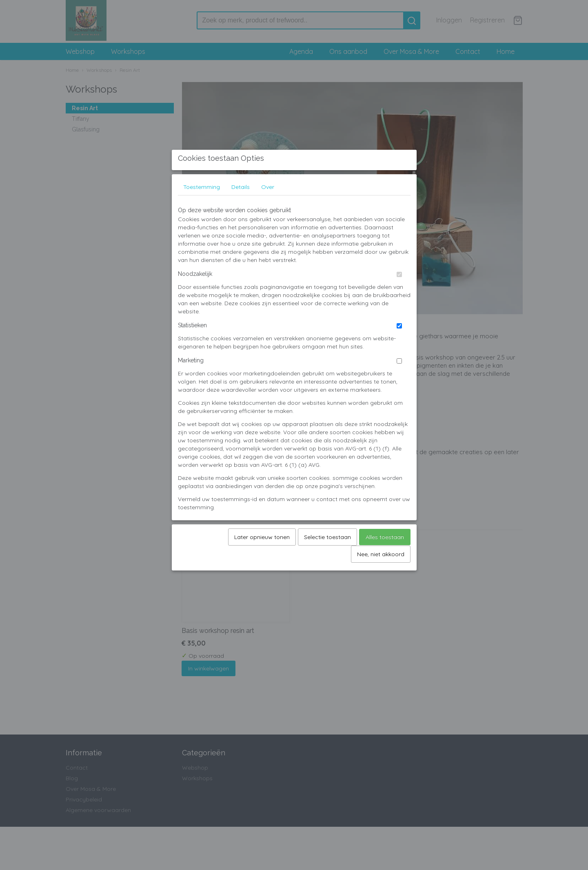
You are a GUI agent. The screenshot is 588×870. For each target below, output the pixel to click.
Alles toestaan (385, 559)
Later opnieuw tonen (262, 559)
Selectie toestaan (327, 559)
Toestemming (202, 209)
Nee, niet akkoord (381, 576)
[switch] (399, 296)
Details (241, 209)
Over (268, 209)
